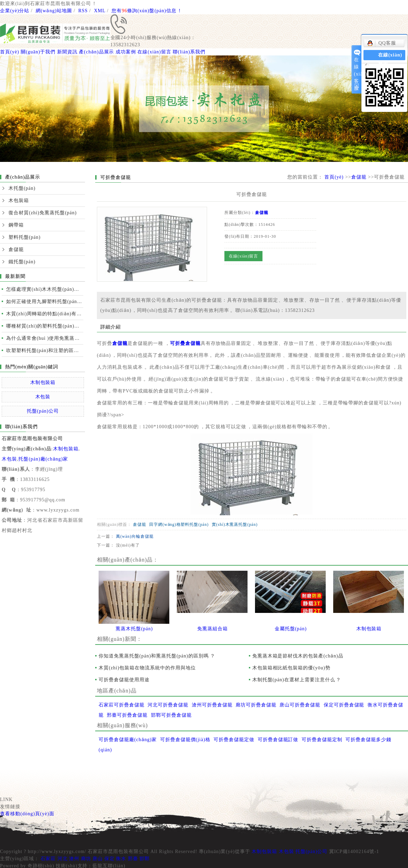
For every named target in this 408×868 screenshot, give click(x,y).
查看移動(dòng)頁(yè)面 (27, 814)
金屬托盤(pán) (291, 629)
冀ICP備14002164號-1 (354, 852)
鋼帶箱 (16, 225)
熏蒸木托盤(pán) (134, 629)
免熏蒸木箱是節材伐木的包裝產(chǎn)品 (298, 656)
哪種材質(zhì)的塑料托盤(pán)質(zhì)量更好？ (45, 326)
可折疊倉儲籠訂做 (278, 740)
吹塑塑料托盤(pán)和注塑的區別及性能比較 (45, 350)
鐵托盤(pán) (22, 262)
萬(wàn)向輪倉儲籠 (135, 536)
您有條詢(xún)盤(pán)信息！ (147, 11)
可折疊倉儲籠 (185, 343)
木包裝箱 (19, 201)
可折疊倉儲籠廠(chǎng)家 (128, 740)
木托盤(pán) (22, 188)
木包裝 (43, 397)
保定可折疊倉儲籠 (344, 705)
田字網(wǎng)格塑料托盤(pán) (179, 524)
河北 (63, 859)
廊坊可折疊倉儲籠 (256, 705)
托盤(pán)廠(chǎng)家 (43, 459)
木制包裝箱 (43, 382)
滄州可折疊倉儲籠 (212, 705)
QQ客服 (382, 43)
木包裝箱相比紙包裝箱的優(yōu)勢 (291, 668)
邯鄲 (144, 859)
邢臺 (133, 859)
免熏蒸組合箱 (213, 629)
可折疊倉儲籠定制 (322, 740)
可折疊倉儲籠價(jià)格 (185, 740)
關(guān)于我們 (38, 52)
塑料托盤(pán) (24, 237)
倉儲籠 (16, 249)
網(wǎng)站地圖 (54, 11)
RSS (83, 11)
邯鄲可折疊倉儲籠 (171, 715)
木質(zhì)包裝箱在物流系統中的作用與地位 (147, 668)
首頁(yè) (10, 52)
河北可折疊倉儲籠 (168, 705)
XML (100, 11)
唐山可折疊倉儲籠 (300, 705)
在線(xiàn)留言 (154, 52)
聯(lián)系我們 (189, 52)
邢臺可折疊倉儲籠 (127, 715)
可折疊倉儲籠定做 (234, 740)
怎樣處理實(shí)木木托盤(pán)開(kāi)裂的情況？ (45, 289)
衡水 (121, 859)
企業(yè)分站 (15, 11)
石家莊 (48, 859)
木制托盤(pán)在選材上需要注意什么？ (297, 680)
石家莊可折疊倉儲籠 (122, 705)
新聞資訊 (67, 52)
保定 (109, 859)
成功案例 (126, 52)
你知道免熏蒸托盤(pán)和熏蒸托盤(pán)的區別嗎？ (157, 656)
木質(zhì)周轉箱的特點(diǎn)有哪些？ (45, 314)
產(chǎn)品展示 (96, 52)
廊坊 (86, 859)
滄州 (74, 859)
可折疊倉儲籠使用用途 (124, 680)
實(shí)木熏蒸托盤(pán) (235, 524)
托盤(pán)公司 (43, 411)
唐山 (98, 859)
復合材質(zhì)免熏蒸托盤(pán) (43, 213)
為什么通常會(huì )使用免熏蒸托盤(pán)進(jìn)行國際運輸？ (45, 338)
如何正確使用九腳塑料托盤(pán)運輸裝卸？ (45, 302)
